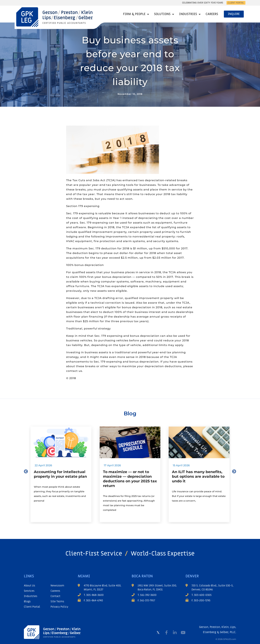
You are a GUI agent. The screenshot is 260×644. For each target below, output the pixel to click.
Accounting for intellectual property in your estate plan (60, 474)
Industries (190, 14)
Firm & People (136, 14)
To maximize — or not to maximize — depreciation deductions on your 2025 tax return (130, 479)
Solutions (164, 14)
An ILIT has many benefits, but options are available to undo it (198, 476)
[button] (26, 471)
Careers (212, 14)
